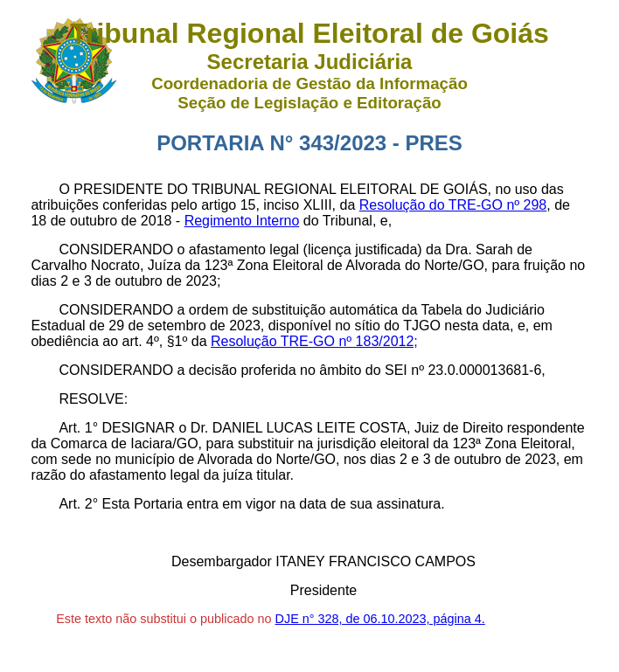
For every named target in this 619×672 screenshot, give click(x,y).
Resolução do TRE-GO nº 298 (453, 205)
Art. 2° (78, 504)
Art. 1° (78, 428)
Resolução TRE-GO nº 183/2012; (314, 341)
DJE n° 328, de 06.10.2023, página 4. (380, 619)
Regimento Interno (242, 221)
